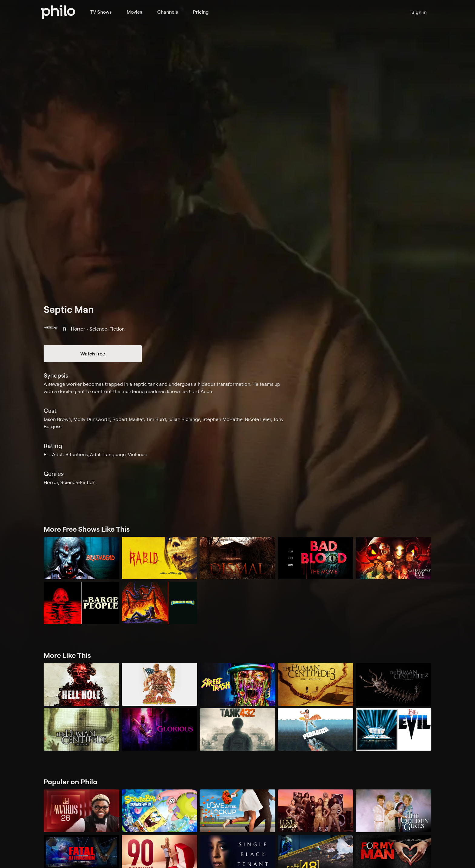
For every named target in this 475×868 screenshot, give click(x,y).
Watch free (93, 354)
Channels (168, 12)
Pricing (201, 12)
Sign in (419, 12)
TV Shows (101, 12)
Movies (134, 12)
